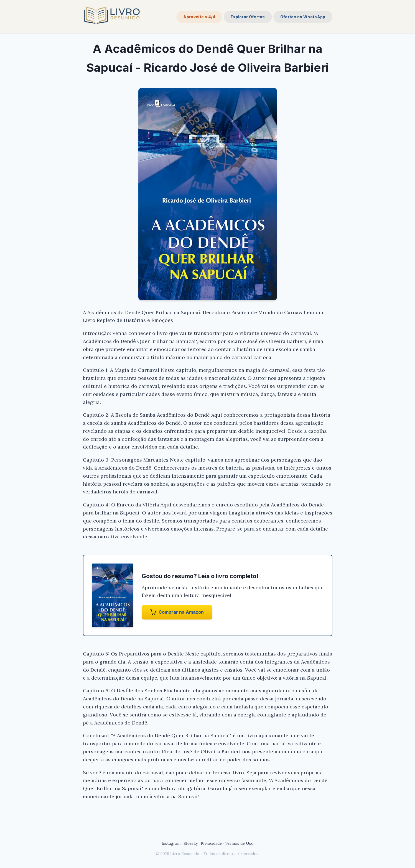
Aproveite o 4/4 (199, 17)
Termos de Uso (239, 843)
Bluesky (191, 843)
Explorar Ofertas (248, 17)
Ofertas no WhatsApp (303, 17)
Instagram (171, 843)
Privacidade (211, 843)
